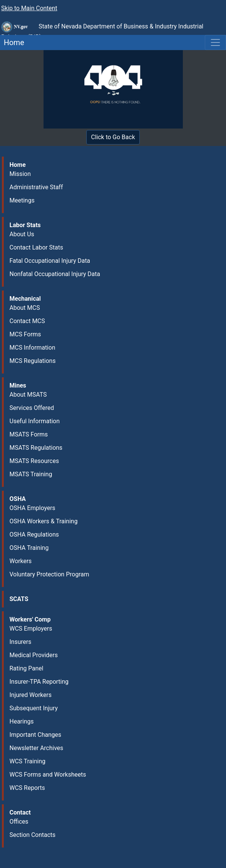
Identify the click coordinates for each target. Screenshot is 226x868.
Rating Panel (26, 668)
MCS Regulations (33, 361)
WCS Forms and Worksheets (48, 775)
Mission (20, 174)
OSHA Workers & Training (44, 521)
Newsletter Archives (36, 748)
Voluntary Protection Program (49, 574)
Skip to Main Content (29, 8)
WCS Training (27, 761)
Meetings (22, 200)
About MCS (25, 308)
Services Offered (32, 408)
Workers (21, 561)
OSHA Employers (32, 508)
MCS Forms (25, 334)
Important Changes (35, 735)
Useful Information (34, 421)
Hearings (22, 721)
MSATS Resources (34, 461)
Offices (19, 822)
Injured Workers (30, 695)
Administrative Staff (36, 187)
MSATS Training (31, 474)
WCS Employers (31, 629)
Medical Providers (34, 655)
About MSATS (28, 395)
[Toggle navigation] (215, 42)
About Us (22, 234)
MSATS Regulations (36, 448)
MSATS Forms (29, 434)
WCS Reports (27, 788)
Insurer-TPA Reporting (39, 682)
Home (12, 42)
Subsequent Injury (34, 708)
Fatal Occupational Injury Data (50, 261)
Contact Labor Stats (36, 247)
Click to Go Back (113, 137)
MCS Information (32, 348)
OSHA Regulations (34, 534)
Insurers (20, 642)
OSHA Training (29, 548)
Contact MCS (27, 321)
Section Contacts (33, 835)
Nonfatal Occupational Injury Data (55, 274)
